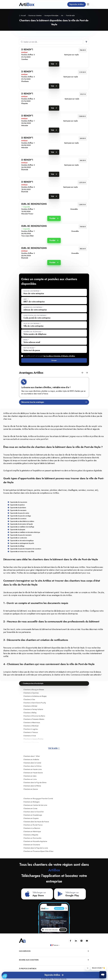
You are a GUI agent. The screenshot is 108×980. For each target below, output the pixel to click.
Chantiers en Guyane (31, 818)
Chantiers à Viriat (30, 736)
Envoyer (54, 360)
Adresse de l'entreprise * (33, 307)
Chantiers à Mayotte (31, 835)
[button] (83, 373)
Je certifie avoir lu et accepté (50, 356)
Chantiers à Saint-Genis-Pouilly (35, 703)
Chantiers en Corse (30, 808)
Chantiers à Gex (29, 699)
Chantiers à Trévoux (31, 732)
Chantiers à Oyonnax (31, 693)
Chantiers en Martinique (32, 831)
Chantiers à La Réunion (32, 828)
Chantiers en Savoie (31, 789)
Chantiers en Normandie (32, 838)
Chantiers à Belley (30, 713)
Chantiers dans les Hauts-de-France (36, 822)
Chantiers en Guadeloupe (33, 815)
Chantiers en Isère (30, 776)
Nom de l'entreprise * (32, 291)
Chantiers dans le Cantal (32, 763)
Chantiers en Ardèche (31, 759)
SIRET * (26, 299)
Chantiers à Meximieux (32, 722)
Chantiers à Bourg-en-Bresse (34, 690)
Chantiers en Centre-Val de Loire (35, 805)
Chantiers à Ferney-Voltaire (33, 709)
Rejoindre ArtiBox (77, 4)
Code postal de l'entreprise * (35, 315)
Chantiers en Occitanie (32, 845)
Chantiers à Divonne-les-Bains (34, 716)
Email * (26, 340)
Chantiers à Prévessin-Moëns (34, 719)
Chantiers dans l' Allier (32, 756)
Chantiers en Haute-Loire (32, 769)
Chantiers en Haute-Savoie (33, 773)
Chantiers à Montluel (31, 726)
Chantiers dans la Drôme (32, 766)
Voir (54, 64)
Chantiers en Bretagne (31, 802)
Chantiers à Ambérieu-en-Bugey (35, 696)
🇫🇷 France (55, 945)
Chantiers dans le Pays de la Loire (36, 848)
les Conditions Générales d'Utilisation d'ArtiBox (59, 356)
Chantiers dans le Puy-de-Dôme (35, 783)
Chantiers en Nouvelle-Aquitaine (35, 841)
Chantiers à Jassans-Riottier (33, 739)
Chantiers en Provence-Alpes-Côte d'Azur (38, 851)
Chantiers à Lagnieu (31, 729)
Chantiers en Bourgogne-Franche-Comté (38, 799)
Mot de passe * (29, 348)
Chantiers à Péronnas (31, 742)
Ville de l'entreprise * (32, 323)
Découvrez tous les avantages (54, 402)
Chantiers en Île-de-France (33, 825)
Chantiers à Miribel (30, 706)
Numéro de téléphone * (33, 332)
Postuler (54, 218)
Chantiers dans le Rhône (32, 786)
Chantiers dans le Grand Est (33, 812)
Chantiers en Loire (30, 779)
